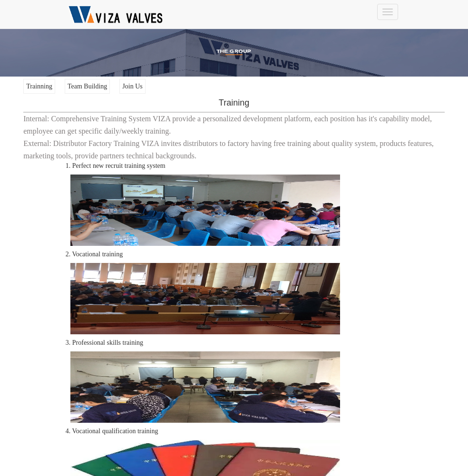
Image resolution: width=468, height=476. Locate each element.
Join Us (132, 86)
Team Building (87, 86)
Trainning (39, 86)
